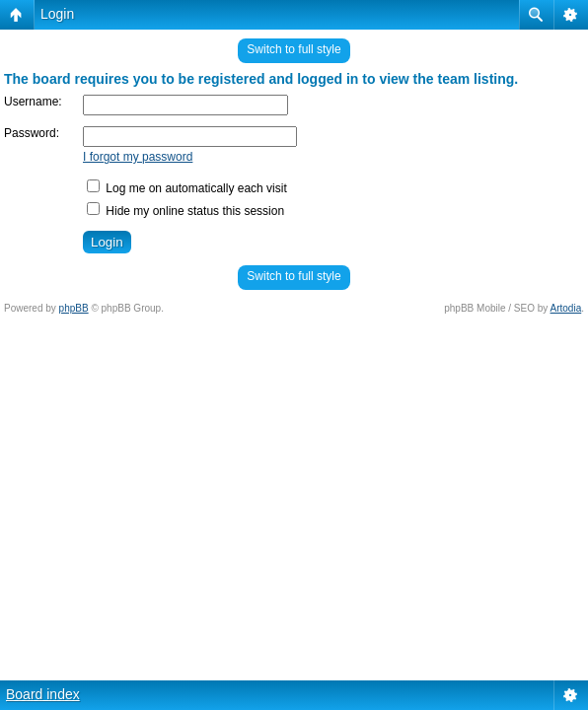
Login (57, 14)
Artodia (566, 308)
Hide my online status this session (185, 211)
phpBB (74, 308)
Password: (32, 133)
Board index (43, 694)
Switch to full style (294, 49)
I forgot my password (138, 157)
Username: (33, 102)
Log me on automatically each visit (187, 188)
